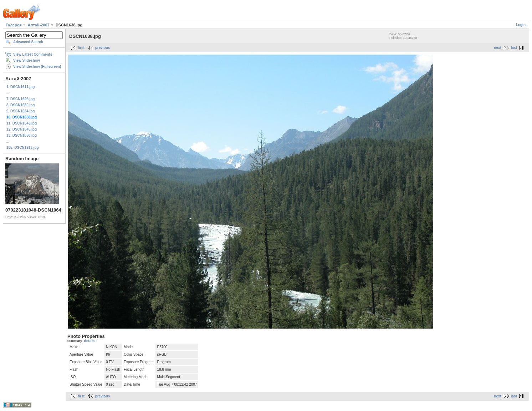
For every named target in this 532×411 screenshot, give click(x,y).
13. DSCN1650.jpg (22, 135)
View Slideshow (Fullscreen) (37, 67)
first (81, 48)
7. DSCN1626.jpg (21, 99)
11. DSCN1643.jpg (22, 123)
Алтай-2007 (39, 25)
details (90, 341)
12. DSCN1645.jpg (22, 129)
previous (103, 48)
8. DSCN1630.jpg (21, 105)
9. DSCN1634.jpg (21, 111)
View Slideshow (27, 60)
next (498, 48)
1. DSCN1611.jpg (21, 87)
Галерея (14, 25)
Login (521, 25)
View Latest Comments (33, 54)
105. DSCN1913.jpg (23, 148)
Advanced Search (28, 42)
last (514, 48)
